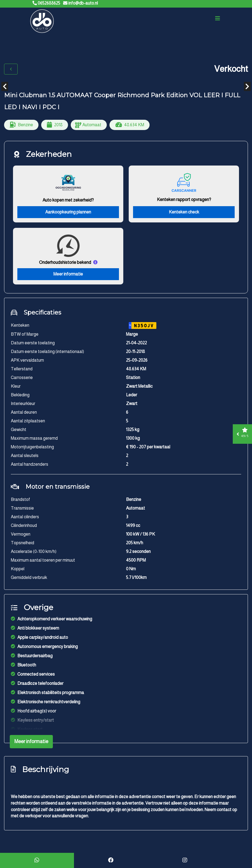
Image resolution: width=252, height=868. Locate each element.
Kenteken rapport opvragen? (184, 201)
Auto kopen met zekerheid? (68, 201)
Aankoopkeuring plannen (68, 213)
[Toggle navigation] (218, 20)
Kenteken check (184, 213)
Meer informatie (68, 275)
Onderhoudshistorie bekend (65, 263)
